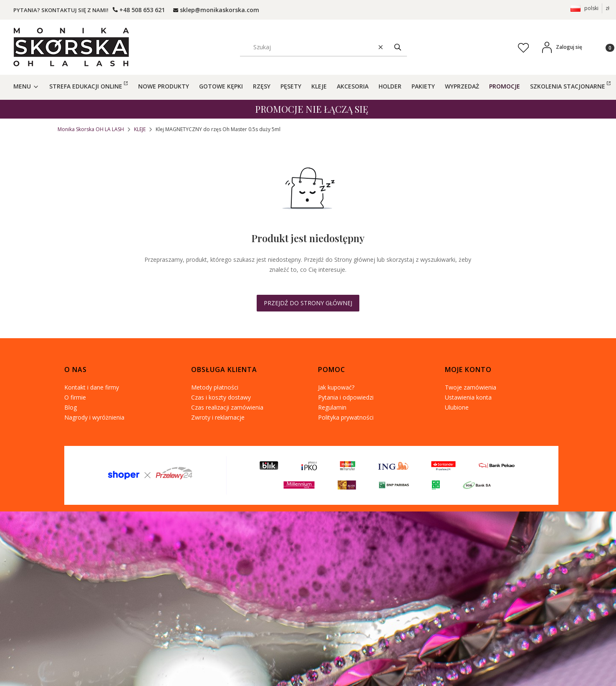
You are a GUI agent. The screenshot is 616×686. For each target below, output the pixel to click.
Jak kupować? (336, 387)
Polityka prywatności (346, 417)
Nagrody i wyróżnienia (94, 417)
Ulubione (457, 407)
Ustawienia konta (468, 397)
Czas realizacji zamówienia (227, 407)
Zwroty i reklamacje (218, 417)
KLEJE (140, 129)
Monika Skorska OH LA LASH (91, 129)
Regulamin (332, 407)
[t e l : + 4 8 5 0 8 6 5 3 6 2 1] (139, 10)
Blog (71, 407)
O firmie (75, 397)
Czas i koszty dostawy (221, 397)
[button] (398, 47)
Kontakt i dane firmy (92, 387)
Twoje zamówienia (471, 387)
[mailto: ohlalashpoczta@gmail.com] (216, 10)
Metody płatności (215, 387)
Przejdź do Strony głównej (308, 303)
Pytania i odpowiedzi (346, 397)
